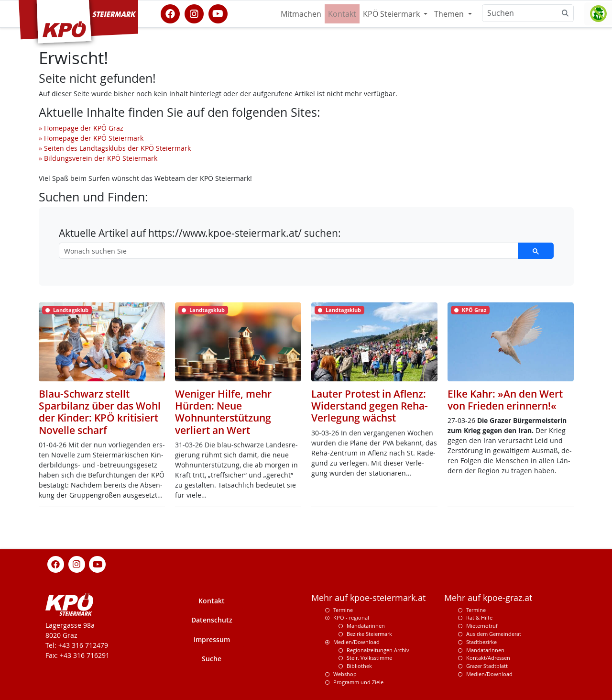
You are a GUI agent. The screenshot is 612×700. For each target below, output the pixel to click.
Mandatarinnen (366, 626)
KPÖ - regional (351, 617)
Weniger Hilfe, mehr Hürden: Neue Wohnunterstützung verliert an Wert (223, 412)
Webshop (345, 674)
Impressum (212, 639)
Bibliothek (359, 666)
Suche (212, 659)
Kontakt (342, 14)
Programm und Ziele (358, 682)
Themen (450, 14)
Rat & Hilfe (479, 617)
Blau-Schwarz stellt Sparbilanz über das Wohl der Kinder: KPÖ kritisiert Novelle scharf (100, 412)
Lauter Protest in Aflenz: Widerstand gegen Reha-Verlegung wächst (370, 406)
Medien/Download (356, 642)
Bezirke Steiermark (369, 634)
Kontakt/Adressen (488, 658)
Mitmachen (301, 14)
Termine (343, 610)
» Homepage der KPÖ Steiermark (91, 138)
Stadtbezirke (481, 642)
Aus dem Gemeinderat (494, 634)
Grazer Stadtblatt (487, 666)
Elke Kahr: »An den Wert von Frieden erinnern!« (505, 400)
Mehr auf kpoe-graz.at (488, 598)
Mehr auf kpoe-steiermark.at (368, 598)
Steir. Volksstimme (369, 658)
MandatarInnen (485, 650)
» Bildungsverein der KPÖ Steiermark (98, 158)
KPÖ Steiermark (392, 14)
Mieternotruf (482, 626)
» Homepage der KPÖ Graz (81, 128)
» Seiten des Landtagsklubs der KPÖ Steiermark (115, 148)
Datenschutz (212, 620)
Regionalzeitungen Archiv (378, 650)
